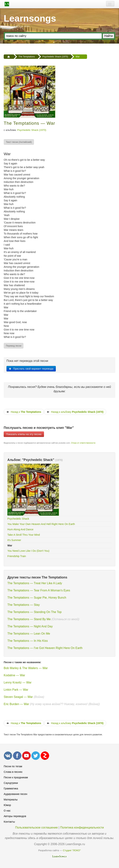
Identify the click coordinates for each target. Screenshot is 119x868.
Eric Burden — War (17, 704)
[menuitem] (19, 142)
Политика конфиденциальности (82, 827)
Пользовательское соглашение (36, 827)
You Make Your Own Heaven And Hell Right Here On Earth (41, 524)
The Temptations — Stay (24, 605)
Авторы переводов (15, 816)
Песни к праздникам (16, 777)
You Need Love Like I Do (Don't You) (28, 551)
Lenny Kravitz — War (18, 682)
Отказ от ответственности (83, 443)
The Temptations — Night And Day (30, 626)
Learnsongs (30, 18)
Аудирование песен (15, 794)
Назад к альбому (75, 412)
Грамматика (11, 788)
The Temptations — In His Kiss (28, 641)
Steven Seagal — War (18, 697)
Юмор (7, 805)
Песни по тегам (13, 766)
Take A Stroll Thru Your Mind (24, 535)
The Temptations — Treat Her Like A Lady (35, 583)
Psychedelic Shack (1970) (32, 130)
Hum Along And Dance (20, 529)
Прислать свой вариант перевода (31, 369)
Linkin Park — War (16, 690)
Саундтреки (11, 783)
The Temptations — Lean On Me (29, 634)
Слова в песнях (13, 772)
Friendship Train (17, 556)
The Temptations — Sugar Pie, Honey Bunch (37, 598)
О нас (7, 811)
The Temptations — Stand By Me (29, 619)
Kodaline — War (14, 675)
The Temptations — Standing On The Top (35, 612)
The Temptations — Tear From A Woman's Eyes (39, 590)
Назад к (24, 412)
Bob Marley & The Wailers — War (26, 668)
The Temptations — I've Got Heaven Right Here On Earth (45, 648)
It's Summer (14, 540)
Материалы (11, 800)
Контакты (9, 822)
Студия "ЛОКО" (72, 850)
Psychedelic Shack (18, 519)
